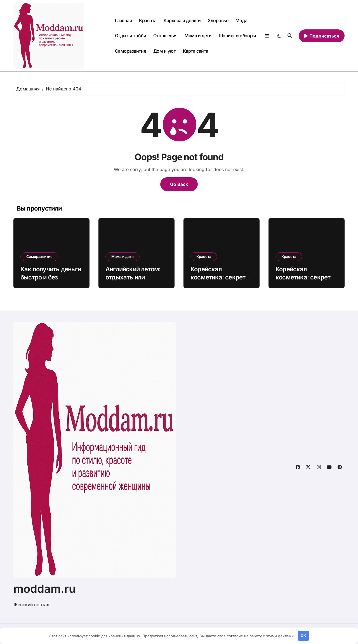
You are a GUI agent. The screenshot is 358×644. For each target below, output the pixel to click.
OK (303, 636)
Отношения (165, 36)
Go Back (179, 184)
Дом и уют (165, 51)
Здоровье (218, 20)
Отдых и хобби (131, 36)
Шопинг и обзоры (237, 36)
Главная (123, 20)
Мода (241, 20)
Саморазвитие (130, 51)
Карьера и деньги (182, 20)
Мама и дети (198, 36)
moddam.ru (45, 589)
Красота (148, 20)
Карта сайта (196, 51)
